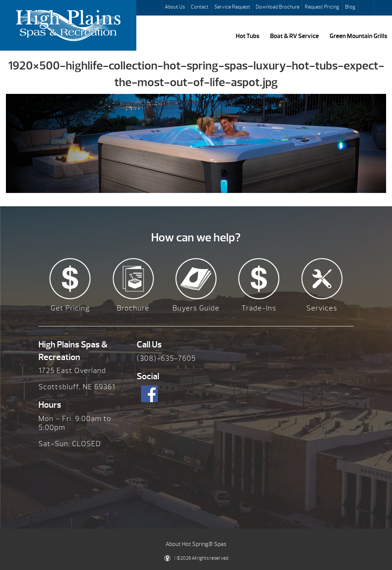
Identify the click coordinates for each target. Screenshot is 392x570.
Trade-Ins (259, 308)
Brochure (133, 308)
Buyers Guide (196, 308)
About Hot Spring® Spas (196, 544)
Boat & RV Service (294, 36)
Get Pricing (70, 308)
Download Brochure (277, 7)
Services (322, 308)
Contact (200, 7)
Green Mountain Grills (358, 36)
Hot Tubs (248, 36)
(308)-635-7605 (166, 358)
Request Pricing (322, 7)
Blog (350, 7)
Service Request (232, 7)
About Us (175, 7)
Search (367, 8)
